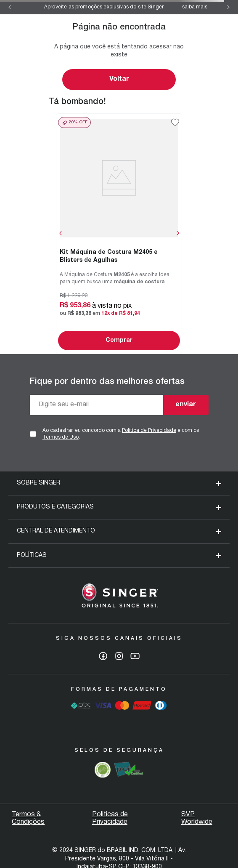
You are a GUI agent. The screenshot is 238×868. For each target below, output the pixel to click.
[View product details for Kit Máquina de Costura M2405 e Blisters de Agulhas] (119, 233)
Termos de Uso (61, 437)
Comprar (119, 340)
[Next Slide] (228, 7)
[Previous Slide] (10, 7)
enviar (186, 405)
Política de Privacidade (149, 430)
